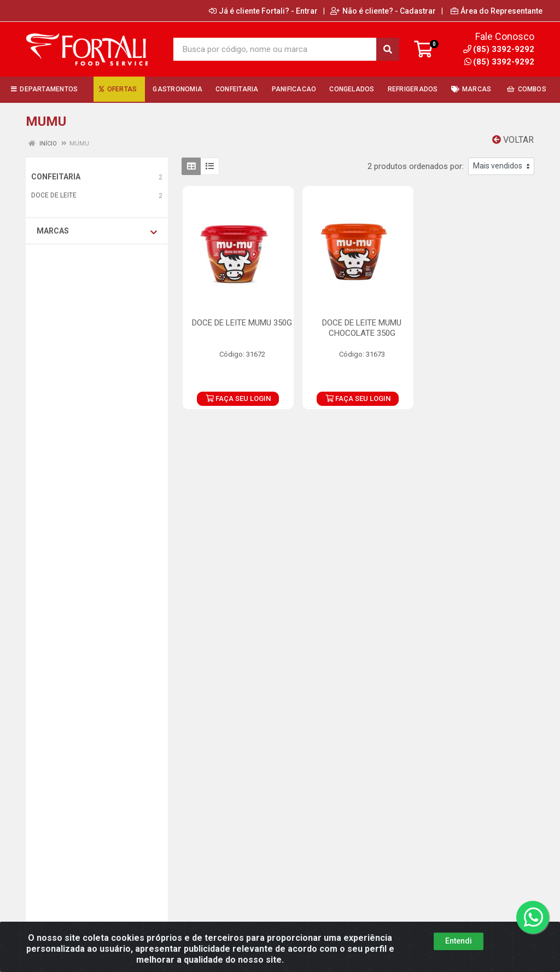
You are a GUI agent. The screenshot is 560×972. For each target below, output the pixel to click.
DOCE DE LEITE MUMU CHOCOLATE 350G (362, 328)
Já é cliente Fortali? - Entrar (263, 11)
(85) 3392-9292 (499, 62)
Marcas (97, 231)
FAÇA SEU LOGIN (238, 398)
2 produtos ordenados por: (416, 166)
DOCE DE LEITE (54, 195)
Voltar (513, 140)
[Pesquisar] (388, 49)
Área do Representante (497, 11)
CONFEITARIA (56, 177)
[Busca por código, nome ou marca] (275, 49)
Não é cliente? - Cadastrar (383, 11)
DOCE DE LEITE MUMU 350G (242, 323)
